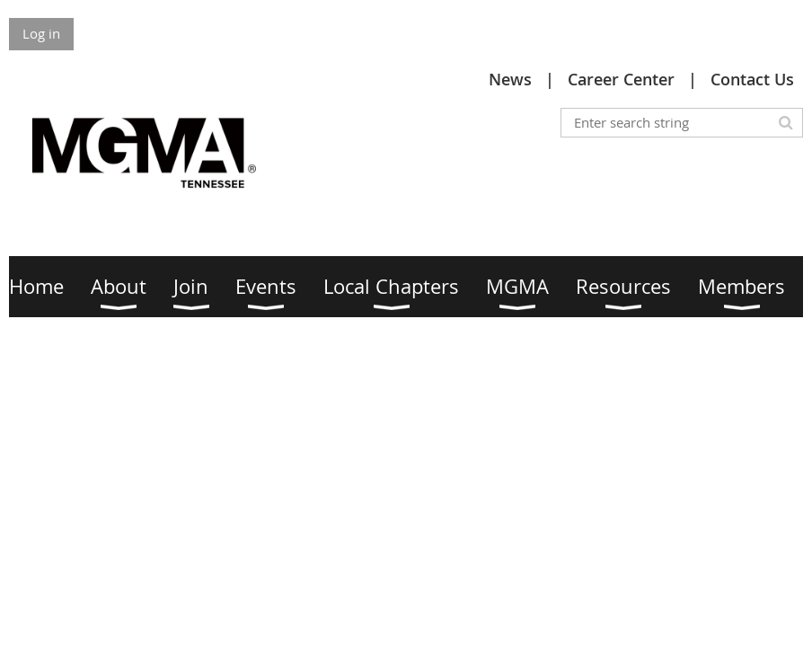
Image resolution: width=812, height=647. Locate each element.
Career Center (621, 79)
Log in (41, 33)
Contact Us (752, 79)
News (510, 79)
